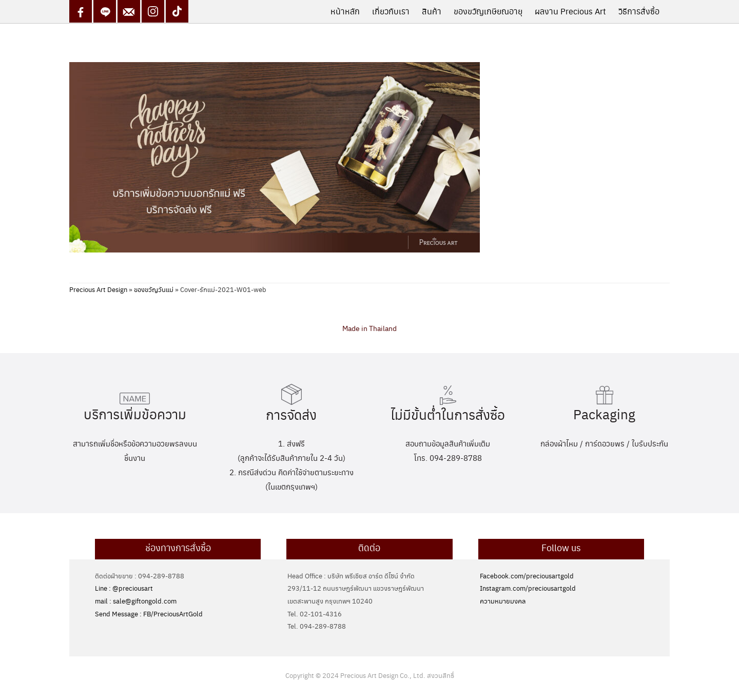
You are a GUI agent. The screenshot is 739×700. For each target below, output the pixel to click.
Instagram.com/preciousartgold (528, 588)
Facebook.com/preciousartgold (527, 576)
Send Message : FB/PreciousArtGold (149, 614)
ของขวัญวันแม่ (154, 289)
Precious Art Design (98, 289)
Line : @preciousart (124, 588)
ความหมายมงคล (503, 601)
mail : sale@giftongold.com (136, 601)
